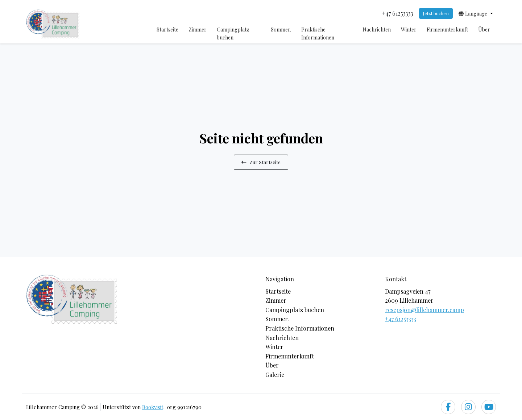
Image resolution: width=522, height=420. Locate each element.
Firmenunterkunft (447, 30)
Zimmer (198, 30)
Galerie (275, 375)
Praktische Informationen (318, 33)
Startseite (167, 30)
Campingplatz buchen (233, 33)
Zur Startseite (261, 162)
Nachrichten (377, 30)
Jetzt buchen (436, 13)
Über (484, 30)
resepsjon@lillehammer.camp (424, 310)
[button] (476, 13)
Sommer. (281, 30)
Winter (409, 30)
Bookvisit (153, 407)
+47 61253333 (401, 319)
